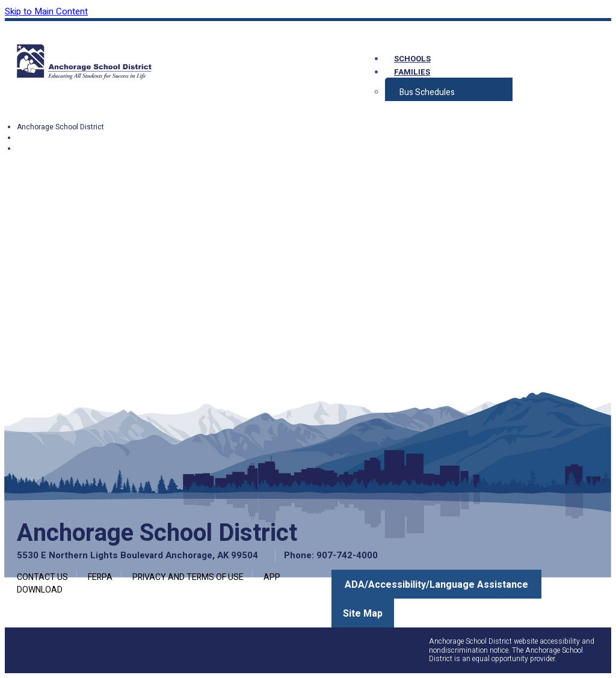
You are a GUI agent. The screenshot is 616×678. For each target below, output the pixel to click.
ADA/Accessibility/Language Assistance (436, 585)
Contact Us (42, 577)
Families (412, 72)
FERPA (100, 577)
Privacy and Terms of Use (188, 577)
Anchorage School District (60, 127)
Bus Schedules (427, 92)
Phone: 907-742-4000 (331, 555)
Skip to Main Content (46, 11)
